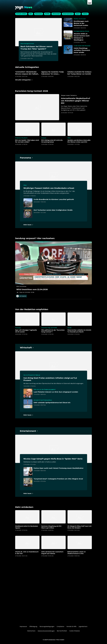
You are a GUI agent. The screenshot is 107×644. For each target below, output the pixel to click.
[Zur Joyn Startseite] (90, 2)
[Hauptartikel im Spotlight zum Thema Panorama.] (26, 158)
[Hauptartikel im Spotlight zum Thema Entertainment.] (29, 431)
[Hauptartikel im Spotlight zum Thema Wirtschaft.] (27, 348)
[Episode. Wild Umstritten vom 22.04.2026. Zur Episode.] (53, 267)
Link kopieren (21, 296)
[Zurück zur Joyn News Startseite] (24, 8)
